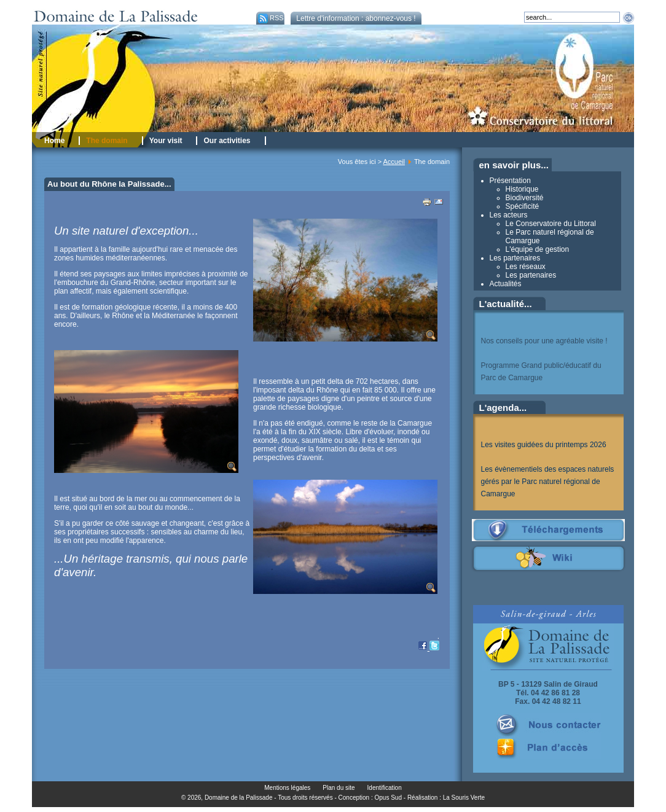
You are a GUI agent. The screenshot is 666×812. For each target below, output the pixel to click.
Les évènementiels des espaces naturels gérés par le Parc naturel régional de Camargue (548, 482)
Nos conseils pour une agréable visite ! (544, 341)
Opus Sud (388, 798)
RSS (270, 18)
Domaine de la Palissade (239, 798)
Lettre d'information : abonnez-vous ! (356, 18)
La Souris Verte (464, 798)
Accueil (394, 162)
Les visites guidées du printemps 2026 (544, 445)
